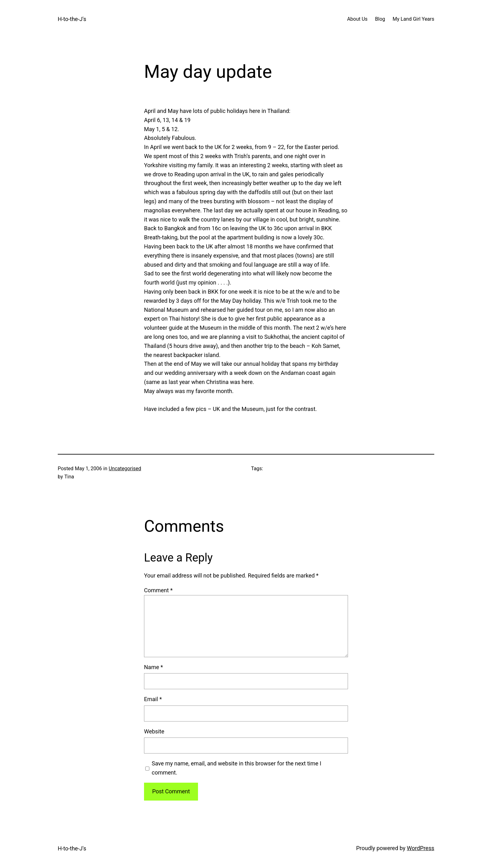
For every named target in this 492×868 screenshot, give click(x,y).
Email (153, 699)
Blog (380, 19)
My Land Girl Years (413, 19)
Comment (158, 590)
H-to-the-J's (72, 19)
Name (153, 667)
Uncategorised (125, 469)
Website (154, 731)
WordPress (421, 848)
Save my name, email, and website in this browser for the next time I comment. (237, 768)
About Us (357, 19)
